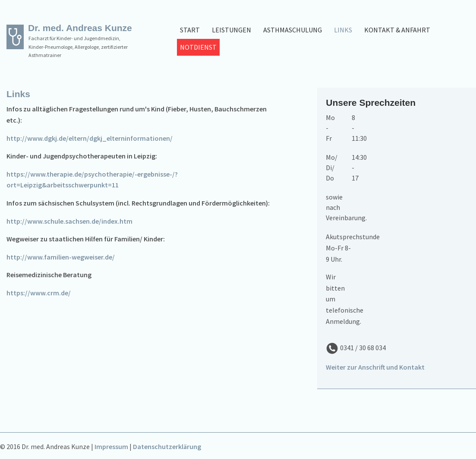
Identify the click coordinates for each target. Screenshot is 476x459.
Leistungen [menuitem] (232, 30)
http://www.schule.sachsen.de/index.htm (69, 221)
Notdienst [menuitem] (198, 47)
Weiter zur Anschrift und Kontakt (375, 367)
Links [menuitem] (343, 30)
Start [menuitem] (190, 30)
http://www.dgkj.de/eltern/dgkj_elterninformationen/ (90, 138)
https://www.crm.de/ (39, 293)
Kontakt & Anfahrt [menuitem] (397, 30)
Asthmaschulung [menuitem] (293, 30)
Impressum (111, 446)
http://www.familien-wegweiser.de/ (61, 257)
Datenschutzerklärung (167, 446)
